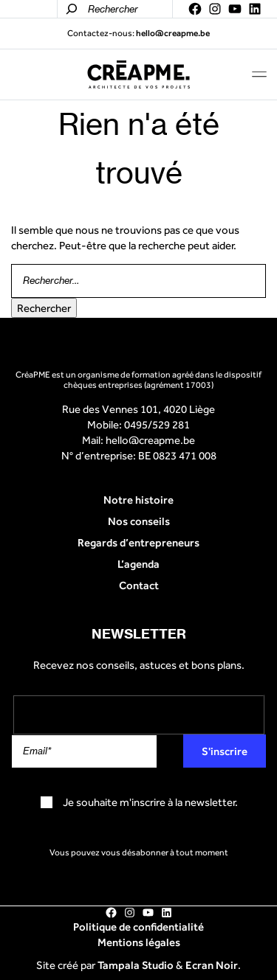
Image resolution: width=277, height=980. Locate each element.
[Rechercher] (72, 9)
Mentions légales (139, 942)
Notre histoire (138, 500)
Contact (139, 585)
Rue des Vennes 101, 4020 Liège (138, 409)
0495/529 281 (157, 424)
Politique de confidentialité (138, 927)
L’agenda (138, 564)
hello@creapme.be (150, 440)
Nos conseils (139, 521)
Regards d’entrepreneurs (138, 542)
